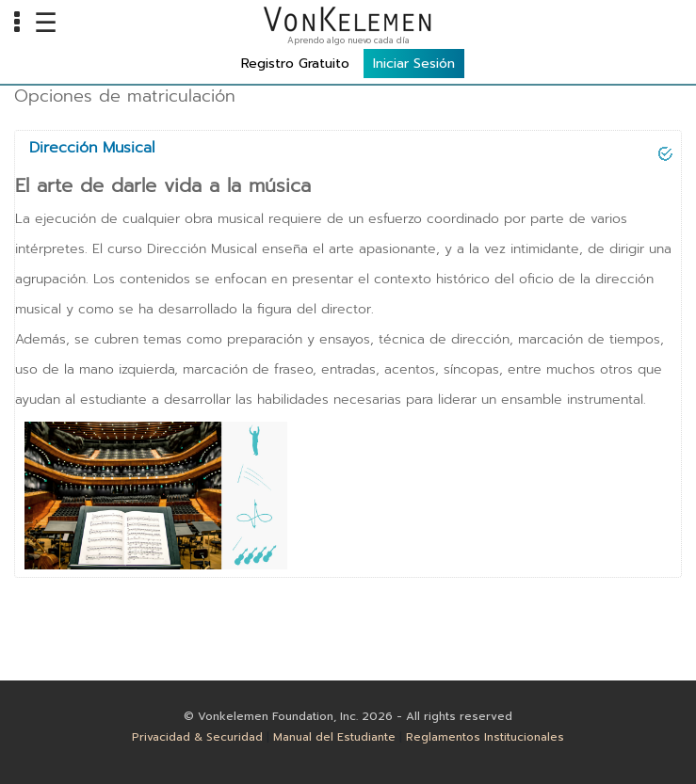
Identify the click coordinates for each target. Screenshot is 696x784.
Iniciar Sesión (414, 64)
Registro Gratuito (295, 64)
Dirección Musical (92, 148)
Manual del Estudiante (334, 737)
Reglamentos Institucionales (485, 737)
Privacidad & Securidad (197, 737)
